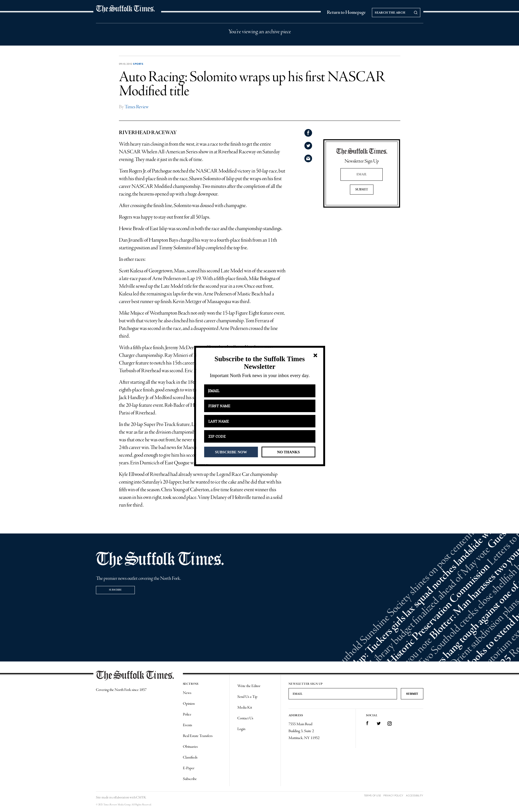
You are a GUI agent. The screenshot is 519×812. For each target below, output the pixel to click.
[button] (259, 363)
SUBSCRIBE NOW (231, 452)
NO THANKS (288, 452)
